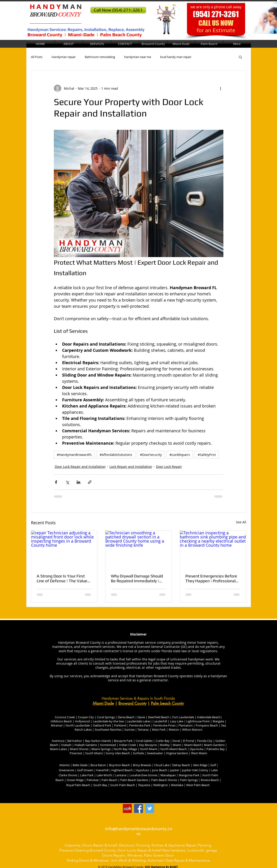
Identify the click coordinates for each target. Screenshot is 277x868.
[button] (153, 44)
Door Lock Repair (169, 467)
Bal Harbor (75, 741)
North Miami (148, 749)
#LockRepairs (180, 455)
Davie (141, 717)
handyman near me (138, 57)
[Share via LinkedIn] (78, 482)
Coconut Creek (65, 717)
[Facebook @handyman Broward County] (138, 808)
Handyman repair (64, 57)
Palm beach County (167, 703)
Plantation (186, 725)
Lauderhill (161, 721)
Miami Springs (101, 749)
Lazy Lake (177, 721)
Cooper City (86, 717)
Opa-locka (197, 749)
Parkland (120, 725)
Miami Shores (79, 749)
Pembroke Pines (164, 725)
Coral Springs (106, 717)
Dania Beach (126, 717)
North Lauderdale (77, 725)
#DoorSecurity (151, 455)
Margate (218, 721)
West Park (159, 729)
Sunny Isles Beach (118, 753)
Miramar (57, 725)
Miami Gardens (214, 745)
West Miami (199, 753)
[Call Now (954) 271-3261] (118, 10)
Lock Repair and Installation (131, 467)
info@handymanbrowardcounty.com (139, 831)
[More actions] (221, 88)
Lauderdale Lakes (139, 721)
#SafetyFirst (207, 455)
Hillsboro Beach (61, 721)
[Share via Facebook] (56, 482)
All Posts (37, 57)
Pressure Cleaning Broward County (88, 850)
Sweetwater (155, 753)
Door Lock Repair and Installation (80, 467)
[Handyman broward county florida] (127, 808)
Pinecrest (76, 753)
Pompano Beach (207, 725)
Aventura (58, 741)
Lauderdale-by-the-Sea (108, 721)
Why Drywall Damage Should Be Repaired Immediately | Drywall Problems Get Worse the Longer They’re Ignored (137, 578)
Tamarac (143, 729)
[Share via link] (90, 482)
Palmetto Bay (216, 749)
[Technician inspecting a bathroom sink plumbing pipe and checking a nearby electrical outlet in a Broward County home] (213, 549)
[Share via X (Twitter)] (67, 482)
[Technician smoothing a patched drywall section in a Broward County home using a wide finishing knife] (138, 549)
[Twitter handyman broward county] (150, 808)
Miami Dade (103, 703)
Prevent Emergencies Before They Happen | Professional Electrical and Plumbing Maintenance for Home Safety (211, 578)
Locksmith (196, 850)
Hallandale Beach (209, 717)
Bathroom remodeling (100, 57)
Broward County (132, 703)
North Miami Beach (174, 749)
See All (241, 522)
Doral (176, 741)
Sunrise (129, 729)
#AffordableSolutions (116, 455)
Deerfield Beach (159, 717)
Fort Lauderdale (183, 717)
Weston (174, 729)
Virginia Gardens (177, 753)
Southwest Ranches (108, 729)
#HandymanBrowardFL (74, 455)
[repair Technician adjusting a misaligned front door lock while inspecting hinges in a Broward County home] (64, 549)
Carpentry (73, 845)
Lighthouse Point (198, 721)
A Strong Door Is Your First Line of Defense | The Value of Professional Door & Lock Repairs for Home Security (62, 578)
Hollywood (82, 721)
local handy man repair (176, 57)
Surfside (139, 753)
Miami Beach (193, 745)
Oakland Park (102, 725)
